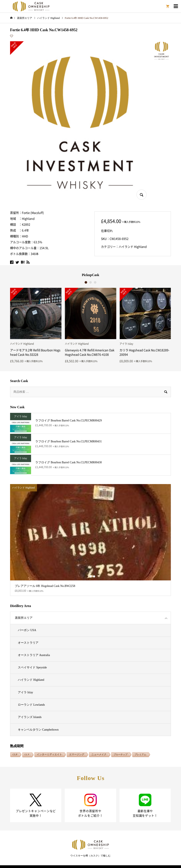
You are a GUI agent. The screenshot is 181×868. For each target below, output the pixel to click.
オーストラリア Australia (34, 655)
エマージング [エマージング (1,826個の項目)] (77, 754)
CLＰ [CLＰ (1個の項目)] (27, 755)
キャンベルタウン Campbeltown (38, 730)
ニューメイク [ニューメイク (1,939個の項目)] (99, 754)
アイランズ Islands (30, 717)
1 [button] (86, 282)
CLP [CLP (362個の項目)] (15, 754)
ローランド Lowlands (31, 705)
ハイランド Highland (133, 247)
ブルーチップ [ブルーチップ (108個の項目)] (121, 754)
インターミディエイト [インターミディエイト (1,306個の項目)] (49, 754)
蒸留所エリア (24, 618)
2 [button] (91, 282)
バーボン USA (27, 630)
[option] (36, 325)
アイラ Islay (26, 692)
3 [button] (95, 282)
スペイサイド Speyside (32, 667)
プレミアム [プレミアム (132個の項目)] (140, 754)
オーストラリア (28, 643)
